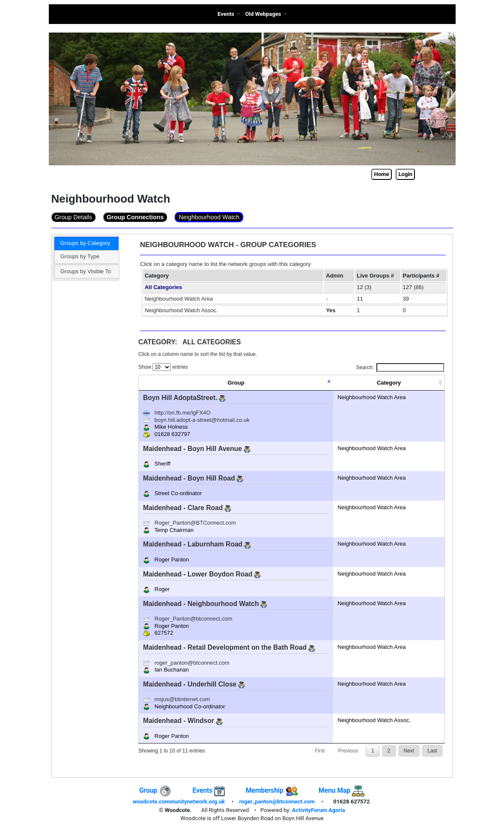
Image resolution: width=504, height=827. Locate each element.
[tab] (86, 244)
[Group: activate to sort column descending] (236, 383)
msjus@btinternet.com (182, 699)
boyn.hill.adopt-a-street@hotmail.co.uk (202, 420)
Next (409, 751)
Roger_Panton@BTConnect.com (195, 523)
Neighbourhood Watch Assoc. (181, 310)
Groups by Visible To (86, 271)
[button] (229, 14)
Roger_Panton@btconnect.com (194, 619)
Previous (348, 751)
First (320, 751)
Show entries (163, 367)
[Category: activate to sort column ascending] (389, 383)
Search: (400, 367)
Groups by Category (85, 243)
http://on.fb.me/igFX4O (183, 413)
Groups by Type (80, 256)
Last (432, 751)
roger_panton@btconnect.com (192, 663)
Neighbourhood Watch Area (179, 299)
